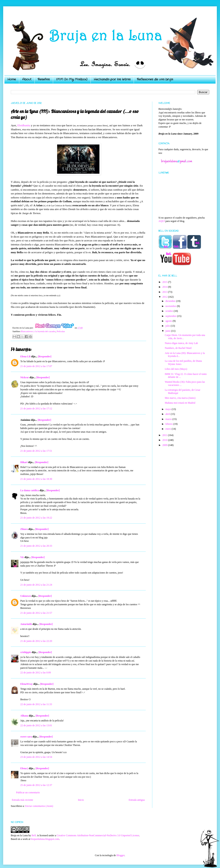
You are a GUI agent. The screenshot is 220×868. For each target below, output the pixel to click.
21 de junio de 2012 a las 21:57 (36, 613)
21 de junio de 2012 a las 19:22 (36, 518)
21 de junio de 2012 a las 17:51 (36, 451)
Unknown (26, 596)
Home (12, 79)
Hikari (24, 462)
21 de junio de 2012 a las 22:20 (36, 641)
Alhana (24, 716)
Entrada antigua (137, 800)
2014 (165, 287)
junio (168, 331)
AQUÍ (162, 221)
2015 (165, 282)
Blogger (120, 855)
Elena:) (24, 768)
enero (169, 429)
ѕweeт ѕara (26, 737)
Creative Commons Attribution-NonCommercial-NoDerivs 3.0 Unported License (98, 835)
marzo (169, 419)
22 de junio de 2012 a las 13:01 (36, 725)
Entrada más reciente (23, 800)
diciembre (171, 301)
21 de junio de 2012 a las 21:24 (36, 585)
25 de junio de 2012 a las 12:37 (36, 785)
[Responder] (45, 356)
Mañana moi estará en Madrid (180, 403)
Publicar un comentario (28, 792)
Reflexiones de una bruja (155, 79)
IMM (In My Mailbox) (72, 79)
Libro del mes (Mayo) (176, 369)
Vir (22, 557)
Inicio (81, 800)
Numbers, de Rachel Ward (178, 348)
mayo (169, 409)
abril (168, 414)
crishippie (26, 652)
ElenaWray (26, 684)
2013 (165, 292)
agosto (169, 321)
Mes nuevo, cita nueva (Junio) (180, 398)
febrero (169, 424)
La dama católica (30, 490)
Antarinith (26, 624)
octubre (170, 311)
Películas (61, 331)
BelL (34, 835)
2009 (165, 445)
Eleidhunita (24, 125)
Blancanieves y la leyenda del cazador (38, 331)
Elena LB (25, 356)
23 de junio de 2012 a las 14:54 (36, 757)
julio (168, 326)
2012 (165, 297)
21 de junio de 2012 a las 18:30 (36, 479)
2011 (165, 435)
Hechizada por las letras (112, 79)
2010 (165, 440)
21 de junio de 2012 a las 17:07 (36, 366)
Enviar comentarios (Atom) (39, 806)
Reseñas (44, 79)
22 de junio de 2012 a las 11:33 (36, 704)
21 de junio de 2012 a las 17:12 (36, 409)
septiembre (171, 316)
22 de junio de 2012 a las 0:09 (36, 673)
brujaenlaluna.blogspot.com (45, 839)
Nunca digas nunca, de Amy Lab (181, 343)
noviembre (171, 306)
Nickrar (25, 377)
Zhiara (24, 529)
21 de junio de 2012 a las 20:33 (36, 546)
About (27, 79)
